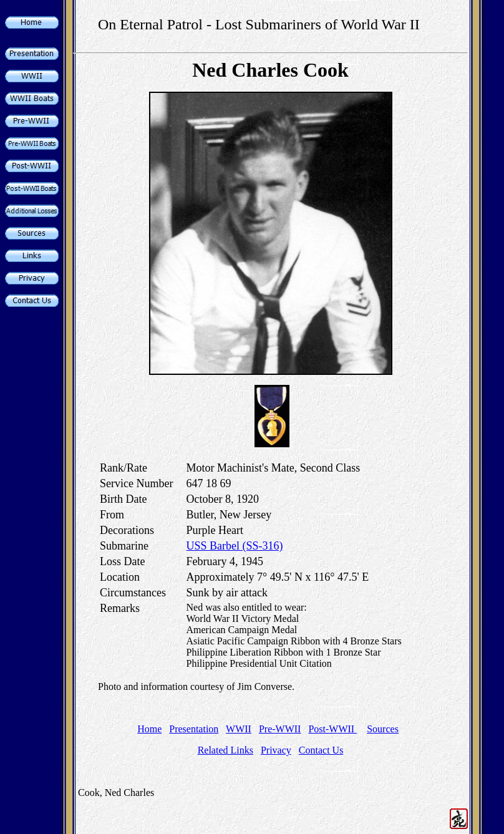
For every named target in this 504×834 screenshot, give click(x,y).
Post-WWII (332, 729)
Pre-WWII (280, 729)
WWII (239, 729)
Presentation (194, 729)
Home (149, 729)
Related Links (225, 750)
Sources (383, 729)
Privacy (276, 750)
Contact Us (321, 750)
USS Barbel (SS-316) (235, 546)
